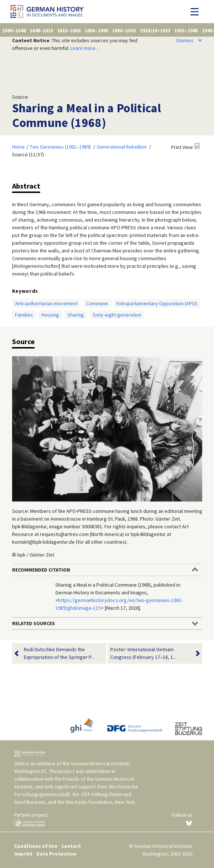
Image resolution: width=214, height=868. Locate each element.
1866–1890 (96, 30)
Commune (97, 303)
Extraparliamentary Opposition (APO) (157, 303)
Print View (182, 147)
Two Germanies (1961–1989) (60, 147)
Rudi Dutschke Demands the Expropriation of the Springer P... (59, 653)
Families (24, 315)
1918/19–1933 (155, 30)
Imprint (23, 854)
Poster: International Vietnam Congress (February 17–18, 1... (150, 653)
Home (19, 147)
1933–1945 (186, 30)
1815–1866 (69, 30)
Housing (50, 315)
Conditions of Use (36, 846)
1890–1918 (124, 30)
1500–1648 (14, 30)
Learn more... (84, 48)
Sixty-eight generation (117, 315)
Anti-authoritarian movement (46, 303)
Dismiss (189, 40)
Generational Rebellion (122, 147)
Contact (71, 846)
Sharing (76, 315)
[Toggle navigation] (197, 12)
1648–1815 (41, 30)
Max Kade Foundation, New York (100, 802)
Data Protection (56, 854)
